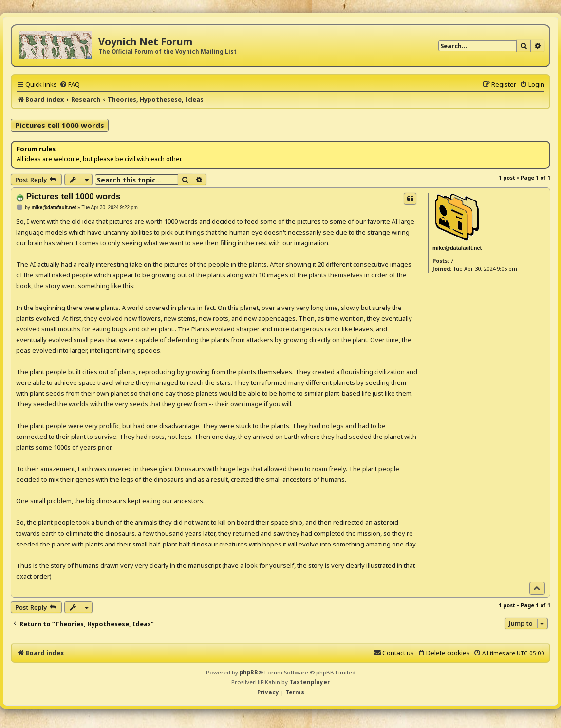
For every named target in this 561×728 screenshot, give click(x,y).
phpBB (249, 672)
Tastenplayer (309, 682)
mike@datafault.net (457, 248)
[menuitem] (70, 84)
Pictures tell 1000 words (60, 125)
